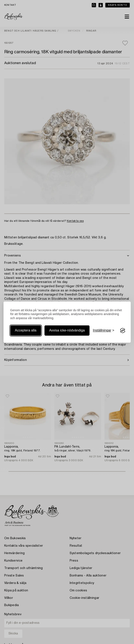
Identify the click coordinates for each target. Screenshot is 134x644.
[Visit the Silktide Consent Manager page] (123, 331)
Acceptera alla (26, 331)
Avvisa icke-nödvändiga (67, 331)
